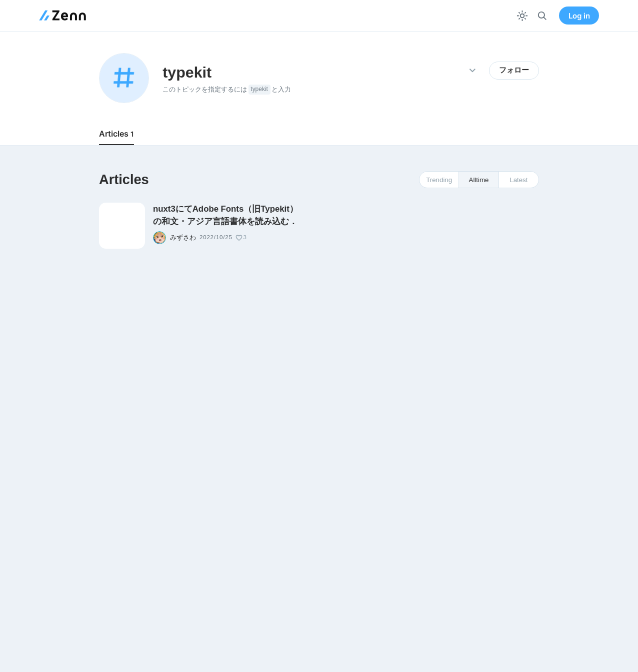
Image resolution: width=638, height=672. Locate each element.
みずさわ (183, 238)
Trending (439, 180)
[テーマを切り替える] (522, 16)
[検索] (542, 16)
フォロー (514, 70)
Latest (518, 180)
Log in (579, 16)
